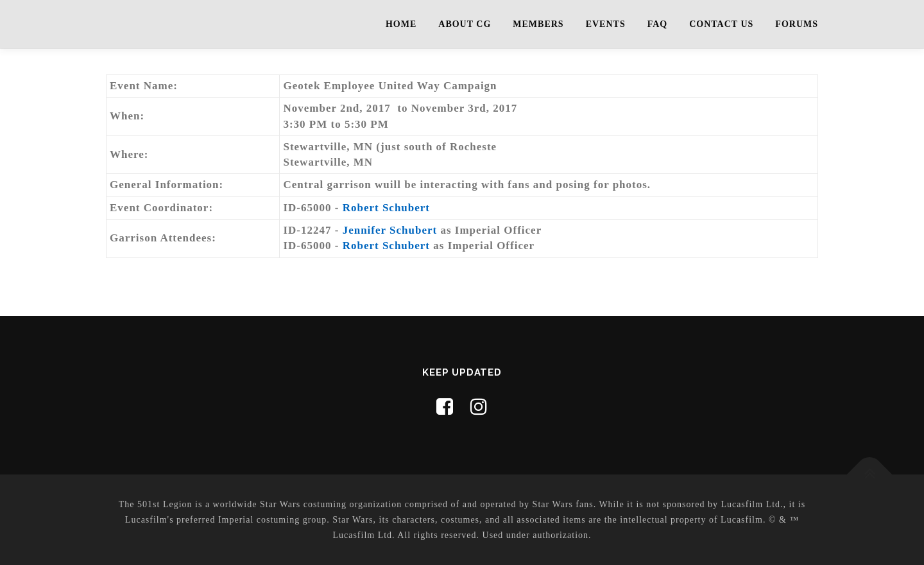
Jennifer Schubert (390, 230)
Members (538, 24)
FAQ (658, 24)
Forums (797, 24)
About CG (465, 24)
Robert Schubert (386, 208)
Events (606, 24)
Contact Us (721, 24)
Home (401, 24)
